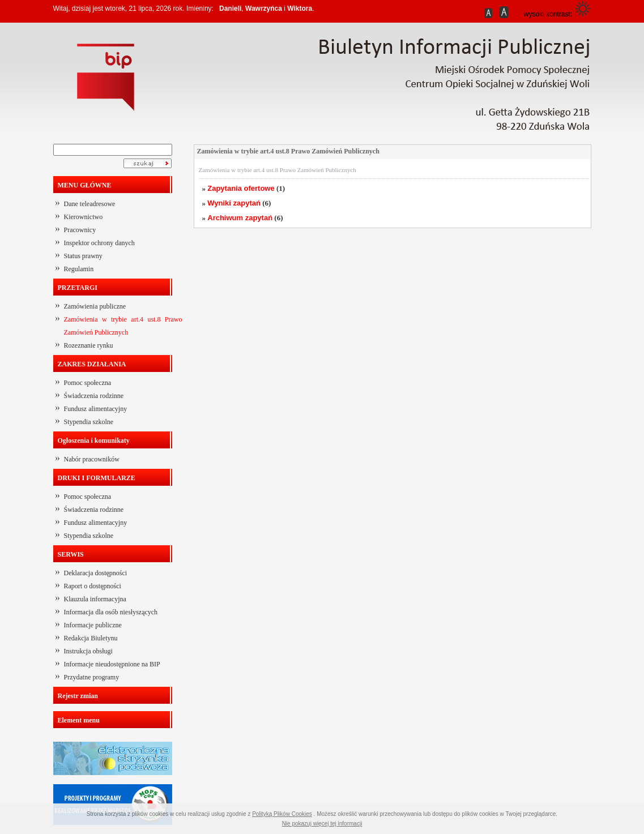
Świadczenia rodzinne (94, 396)
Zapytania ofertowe (241, 188)
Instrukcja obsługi (88, 651)
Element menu (79, 720)
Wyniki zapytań (234, 203)
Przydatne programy (92, 677)
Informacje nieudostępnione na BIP (112, 664)
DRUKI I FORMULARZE (97, 478)
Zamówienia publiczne (95, 306)
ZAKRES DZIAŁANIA (92, 364)
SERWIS (71, 554)
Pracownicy (80, 230)
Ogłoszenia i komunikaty (94, 440)
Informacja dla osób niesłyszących (111, 612)
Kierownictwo (84, 217)
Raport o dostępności (93, 586)
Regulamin (79, 269)
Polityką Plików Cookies (282, 814)
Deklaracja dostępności (96, 573)
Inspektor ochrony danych (99, 243)
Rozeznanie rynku (89, 345)
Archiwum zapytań (240, 218)
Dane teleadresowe (90, 204)
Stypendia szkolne (89, 422)
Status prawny (83, 256)
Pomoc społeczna (88, 383)
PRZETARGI (78, 288)
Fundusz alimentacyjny (96, 409)
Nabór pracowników (92, 459)
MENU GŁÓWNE (85, 185)
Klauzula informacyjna (95, 599)
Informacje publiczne (93, 625)
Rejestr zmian (78, 696)
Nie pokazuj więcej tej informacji (322, 824)
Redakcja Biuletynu (91, 638)
